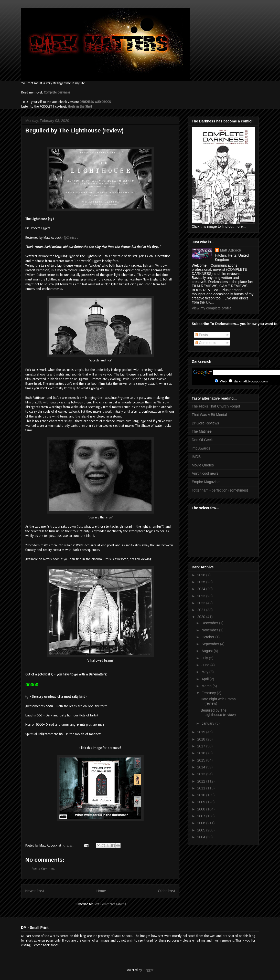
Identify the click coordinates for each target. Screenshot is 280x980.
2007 (202, 816)
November (210, 630)
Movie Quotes (203, 465)
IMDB (196, 457)
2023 (202, 596)
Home (101, 891)
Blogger (148, 970)
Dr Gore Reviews (205, 423)
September (211, 644)
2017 (202, 746)
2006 (202, 823)
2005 (202, 830)
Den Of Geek (202, 440)
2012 (202, 781)
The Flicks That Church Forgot (216, 406)
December (210, 623)
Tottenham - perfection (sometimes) (220, 490)
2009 (202, 802)
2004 (202, 837)
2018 (202, 739)
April (206, 679)
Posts (201, 335)
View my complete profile (212, 308)
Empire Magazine (206, 482)
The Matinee (202, 431)
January (208, 723)
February (209, 693)
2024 (202, 589)
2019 (202, 732)
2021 (202, 610)
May (205, 672)
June (206, 665)
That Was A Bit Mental (209, 415)
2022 (202, 603)
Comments (206, 343)
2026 (202, 575)
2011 (202, 788)
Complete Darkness (57, 92)
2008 (202, 809)
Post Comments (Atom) (110, 904)
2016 (202, 753)
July (205, 658)
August (207, 651)
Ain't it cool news (205, 473)
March (207, 686)
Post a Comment (43, 869)
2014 (202, 767)
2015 (202, 760)
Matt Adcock (231, 250)
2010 (202, 795)
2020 (202, 617)
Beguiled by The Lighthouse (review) (218, 712)
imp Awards (201, 448)
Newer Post (35, 891)
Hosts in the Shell (80, 107)
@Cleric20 (71, 238)
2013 (202, 774)
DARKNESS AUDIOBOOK (95, 102)
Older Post (167, 891)
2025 (202, 582)
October (208, 637)
